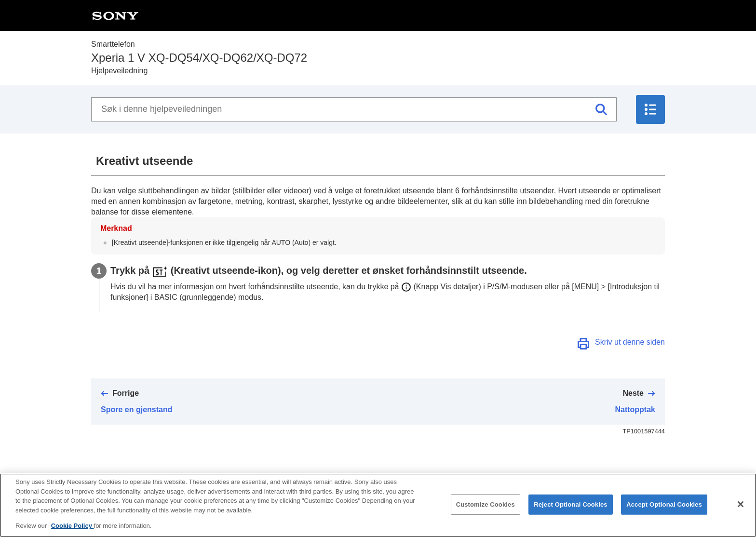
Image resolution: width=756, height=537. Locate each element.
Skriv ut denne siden (630, 342)
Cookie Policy (73, 527)
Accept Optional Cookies (664, 505)
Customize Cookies (486, 505)
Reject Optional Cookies (571, 505)
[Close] (741, 505)
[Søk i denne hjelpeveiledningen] (354, 109)
